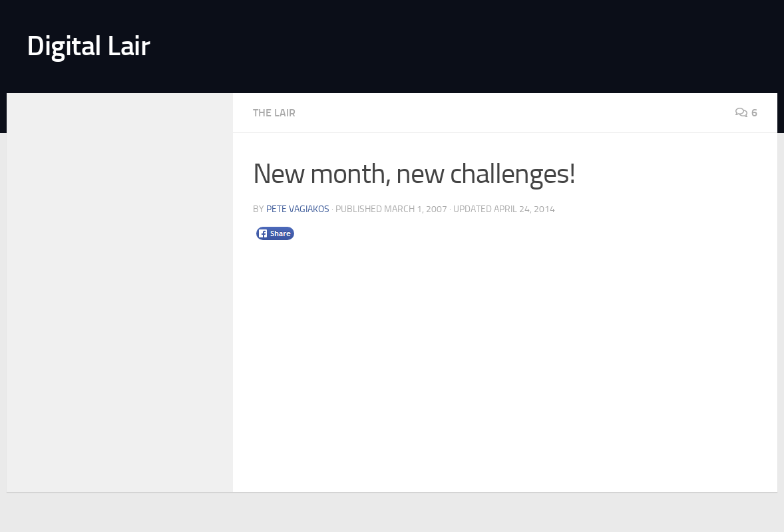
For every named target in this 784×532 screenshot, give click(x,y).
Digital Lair (88, 46)
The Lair (274, 113)
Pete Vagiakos (298, 209)
